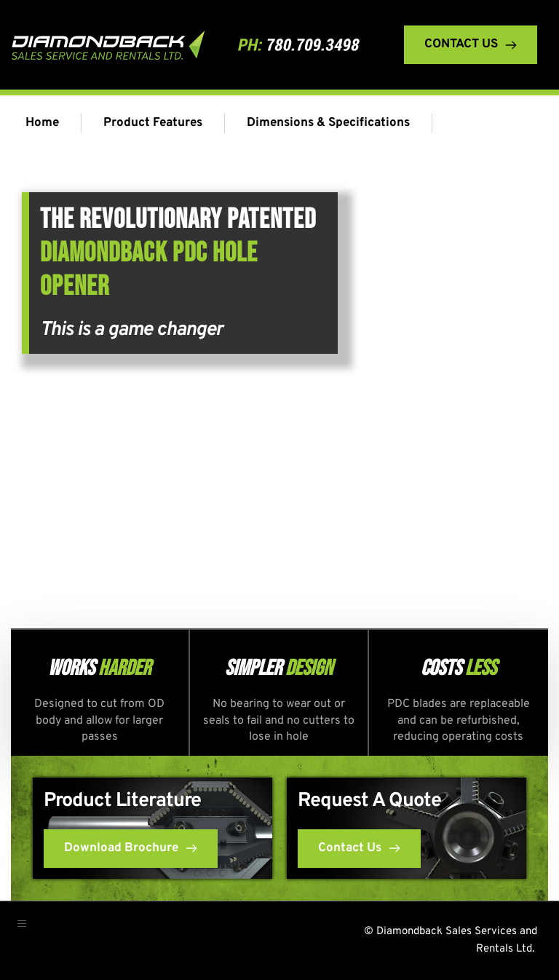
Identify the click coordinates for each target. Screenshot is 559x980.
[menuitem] (46, 123)
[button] (28, 930)
